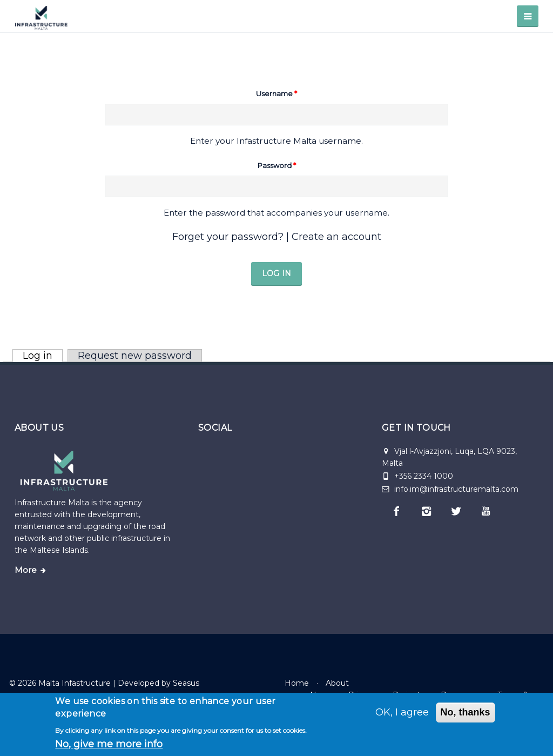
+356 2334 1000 (424, 476)
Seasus (186, 683)
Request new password (135, 356)
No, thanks (466, 712)
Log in (43, 356)
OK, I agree (402, 712)
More (26, 570)
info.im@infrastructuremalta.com (450, 489)
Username (276, 93)
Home (297, 683)
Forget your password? (228, 237)
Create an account (336, 237)
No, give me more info (109, 744)
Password (277, 165)
